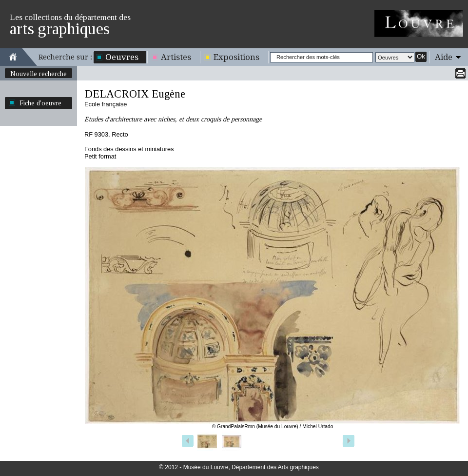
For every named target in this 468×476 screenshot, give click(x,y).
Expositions (236, 57)
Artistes (176, 57)
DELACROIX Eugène (135, 94)
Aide (444, 57)
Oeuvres (122, 57)
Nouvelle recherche (39, 74)
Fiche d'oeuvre (40, 103)
